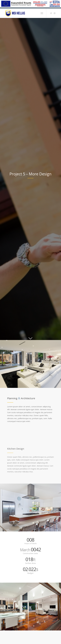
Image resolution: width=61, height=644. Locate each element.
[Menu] (42, 13)
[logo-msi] (25, 13)
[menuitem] (42, 13)
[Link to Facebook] (51, 13)
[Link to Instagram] (55, 13)
